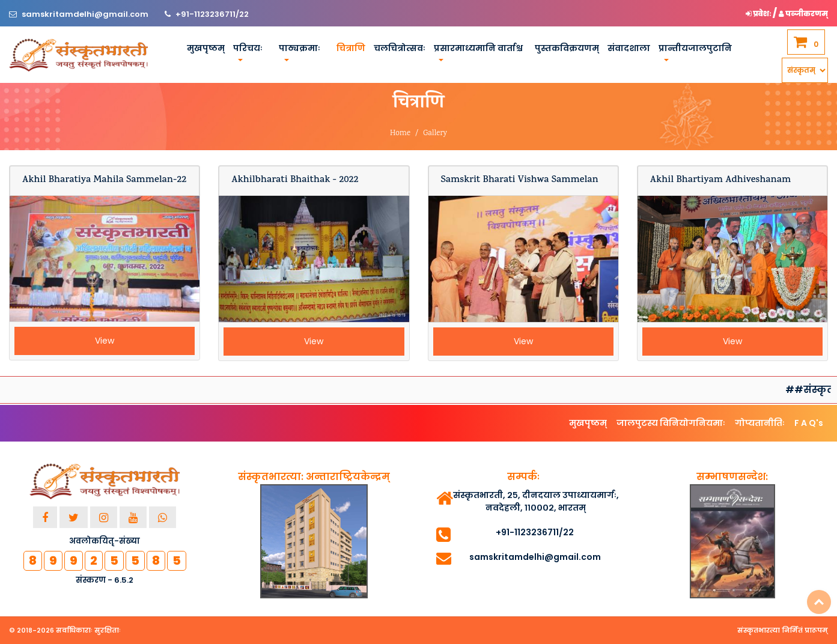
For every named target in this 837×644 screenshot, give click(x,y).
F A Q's (809, 423)
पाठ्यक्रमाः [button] (300, 48)
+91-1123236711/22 (212, 14)
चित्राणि (351, 48)
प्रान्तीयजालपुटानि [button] (695, 48)
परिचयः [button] (248, 48)
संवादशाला (629, 48)
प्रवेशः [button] (759, 14)
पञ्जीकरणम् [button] (803, 14)
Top (819, 602)
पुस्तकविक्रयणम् (567, 48)
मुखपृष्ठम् (206, 48)
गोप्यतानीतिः (760, 423)
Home (400, 134)
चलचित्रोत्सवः (400, 48)
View (105, 341)
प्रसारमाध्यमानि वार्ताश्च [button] (478, 48)
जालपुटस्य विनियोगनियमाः (671, 423)
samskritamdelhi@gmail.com (86, 14)
